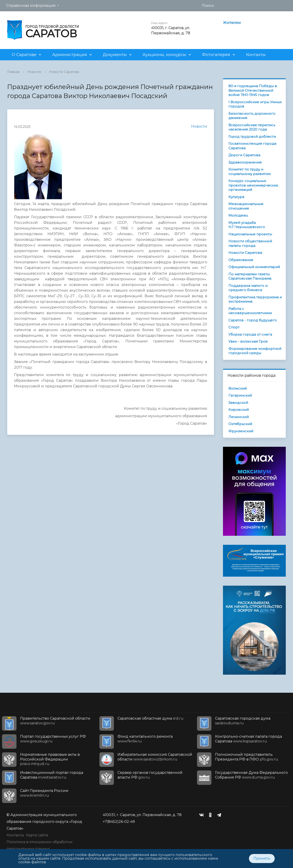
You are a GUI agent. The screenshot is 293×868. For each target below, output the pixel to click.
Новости (34, 72)
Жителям (232, 23)
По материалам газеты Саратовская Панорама (250, 276)
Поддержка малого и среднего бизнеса (248, 288)
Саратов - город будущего (253, 320)
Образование (241, 260)
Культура (236, 197)
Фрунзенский (241, 431)
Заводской (238, 403)
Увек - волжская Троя (248, 341)
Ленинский (239, 417)
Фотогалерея (216, 55)
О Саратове (24, 55)
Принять (262, 858)
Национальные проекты (250, 234)
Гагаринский (240, 395)
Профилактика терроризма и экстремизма (255, 299)
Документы (115, 55)
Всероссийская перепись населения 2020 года (252, 127)
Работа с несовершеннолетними (250, 311)
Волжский (238, 388)
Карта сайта (37, 835)
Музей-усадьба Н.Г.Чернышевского (247, 225)
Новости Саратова (64, 72)
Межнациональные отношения (246, 206)
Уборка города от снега (250, 334)
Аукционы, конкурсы (164, 55)
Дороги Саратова (244, 155)
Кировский (239, 410)
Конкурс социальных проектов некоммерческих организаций (253, 185)
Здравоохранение (245, 162)
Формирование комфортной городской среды (255, 351)
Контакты (256, 55)
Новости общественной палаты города (250, 243)
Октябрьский (240, 424)
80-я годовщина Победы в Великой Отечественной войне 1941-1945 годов (253, 90)
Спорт (234, 327)
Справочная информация (31, 6)
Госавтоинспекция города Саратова (252, 146)
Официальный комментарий (254, 267)
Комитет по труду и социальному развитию (250, 172)
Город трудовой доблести (252, 137)
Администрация (70, 55)
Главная (13, 72)
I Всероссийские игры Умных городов (255, 104)
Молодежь (238, 215)
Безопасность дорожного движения (252, 116)
